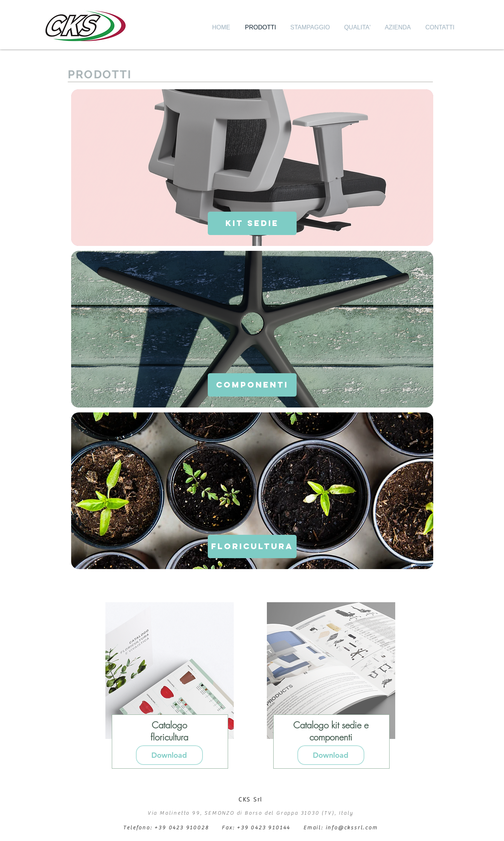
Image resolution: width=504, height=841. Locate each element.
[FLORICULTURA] (252, 546)
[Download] (169, 755)
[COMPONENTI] (252, 385)
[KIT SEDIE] (252, 223)
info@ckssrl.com (352, 828)
